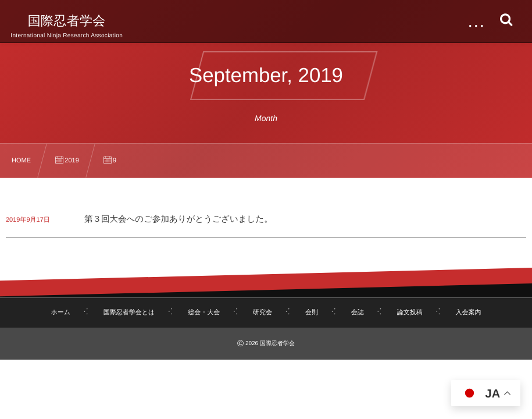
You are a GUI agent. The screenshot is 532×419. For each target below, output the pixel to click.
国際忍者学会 (67, 21)
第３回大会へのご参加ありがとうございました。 (178, 219)
